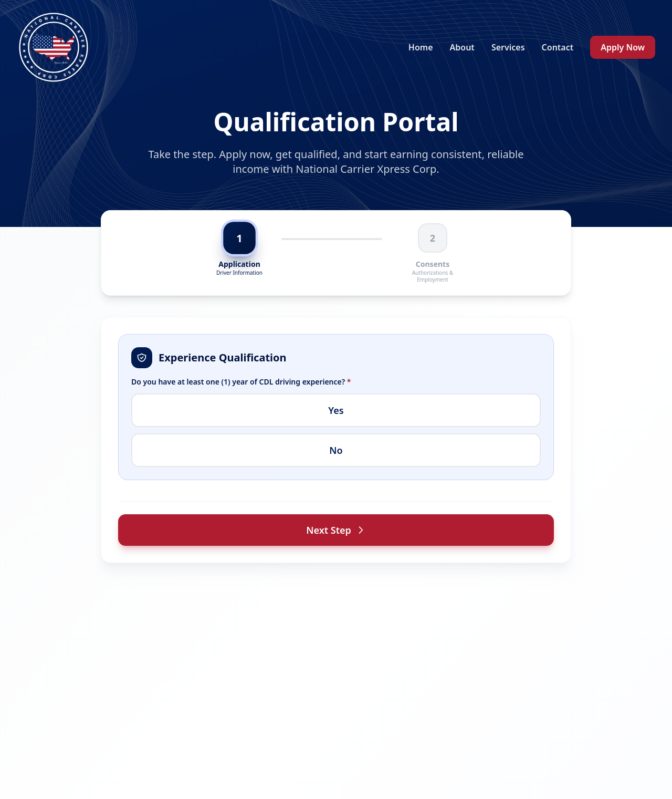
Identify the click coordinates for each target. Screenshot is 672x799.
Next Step (336, 530)
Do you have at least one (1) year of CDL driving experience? (241, 382)
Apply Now (623, 47)
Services (508, 47)
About (462, 47)
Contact (558, 47)
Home (421, 47)
